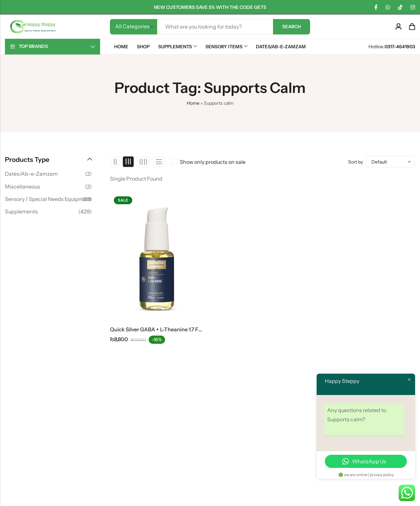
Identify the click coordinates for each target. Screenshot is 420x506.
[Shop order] (391, 162)
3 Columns (128, 162)
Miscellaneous (22, 187)
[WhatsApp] (388, 7)
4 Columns (143, 162)
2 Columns (115, 162)
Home (193, 103)
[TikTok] (400, 7)
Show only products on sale (213, 162)
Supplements (21, 211)
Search (292, 27)
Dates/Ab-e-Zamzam (31, 174)
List (159, 162)
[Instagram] (413, 7)
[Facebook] (376, 7)
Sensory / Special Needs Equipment (48, 199)
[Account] (398, 27)
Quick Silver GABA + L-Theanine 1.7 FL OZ (160, 329)
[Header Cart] (412, 27)
